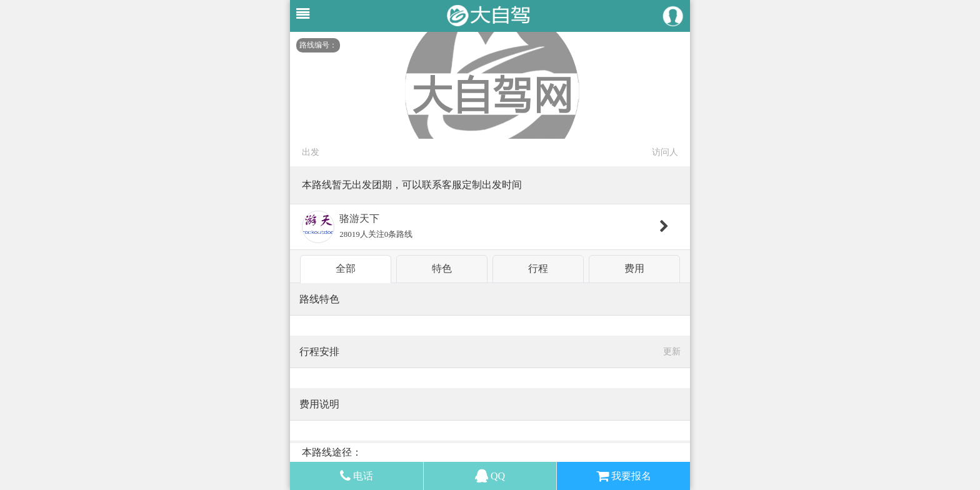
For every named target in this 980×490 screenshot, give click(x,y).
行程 (538, 268)
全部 (346, 268)
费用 (634, 268)
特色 (442, 268)
